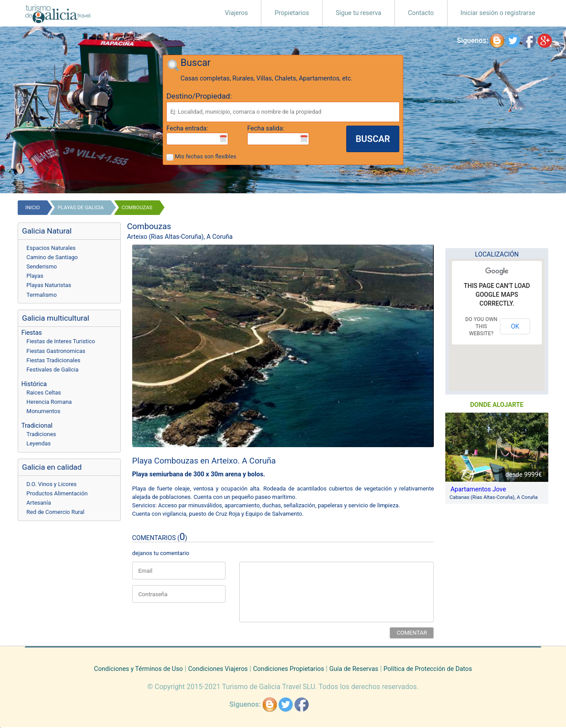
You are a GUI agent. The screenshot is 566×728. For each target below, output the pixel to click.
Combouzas (137, 207)
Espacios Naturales (51, 248)
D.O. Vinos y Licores (52, 484)
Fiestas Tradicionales (54, 360)
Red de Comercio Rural (55, 512)
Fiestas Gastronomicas (56, 351)
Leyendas (39, 443)
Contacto (421, 13)
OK (515, 326)
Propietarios (292, 13)
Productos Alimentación (57, 493)
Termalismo (42, 295)
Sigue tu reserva (358, 13)
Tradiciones (41, 434)
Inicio (33, 207)
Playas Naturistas (49, 285)
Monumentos (44, 411)
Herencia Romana (49, 402)
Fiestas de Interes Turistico (61, 341)
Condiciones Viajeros (218, 669)
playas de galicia (81, 207)
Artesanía (39, 503)
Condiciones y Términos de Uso (139, 669)
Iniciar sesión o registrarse (498, 13)
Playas (35, 276)
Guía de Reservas (354, 669)
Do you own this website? (481, 326)
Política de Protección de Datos (428, 669)
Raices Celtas (44, 393)
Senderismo (42, 266)
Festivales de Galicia (53, 370)
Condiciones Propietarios (289, 669)
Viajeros (237, 13)
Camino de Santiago (52, 257)
